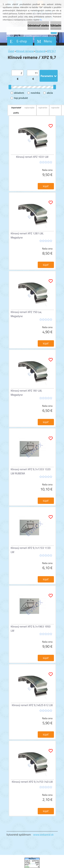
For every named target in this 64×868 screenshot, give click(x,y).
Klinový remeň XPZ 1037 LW (32, 157)
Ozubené (40, 51)
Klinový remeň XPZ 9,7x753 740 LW (32, 782)
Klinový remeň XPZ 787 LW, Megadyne (26, 393)
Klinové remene (25, 51)
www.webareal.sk (43, 835)
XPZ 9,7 (51, 51)
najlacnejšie (29, 108)
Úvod (11, 51)
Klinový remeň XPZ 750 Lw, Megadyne (26, 314)
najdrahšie (43, 108)
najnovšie (55, 108)
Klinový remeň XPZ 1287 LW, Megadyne (27, 235)
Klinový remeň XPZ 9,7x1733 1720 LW (31, 550)
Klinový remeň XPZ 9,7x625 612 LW (32, 705)
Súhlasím (56, 25)
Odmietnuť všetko (38, 25)
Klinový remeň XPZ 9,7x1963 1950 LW (31, 629)
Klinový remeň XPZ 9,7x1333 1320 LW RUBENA (31, 471)
